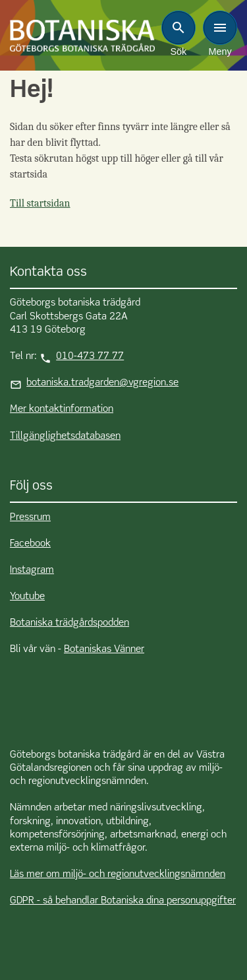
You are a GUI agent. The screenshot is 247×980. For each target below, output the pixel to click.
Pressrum (30, 517)
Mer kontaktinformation (62, 409)
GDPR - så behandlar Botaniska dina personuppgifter (123, 901)
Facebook (30, 544)
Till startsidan (40, 203)
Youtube (27, 597)
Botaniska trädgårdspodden (69, 623)
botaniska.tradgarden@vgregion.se (102, 383)
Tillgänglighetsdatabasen (65, 436)
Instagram (32, 570)
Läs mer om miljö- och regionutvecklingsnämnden (118, 874)
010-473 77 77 (90, 356)
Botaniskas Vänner (104, 649)
